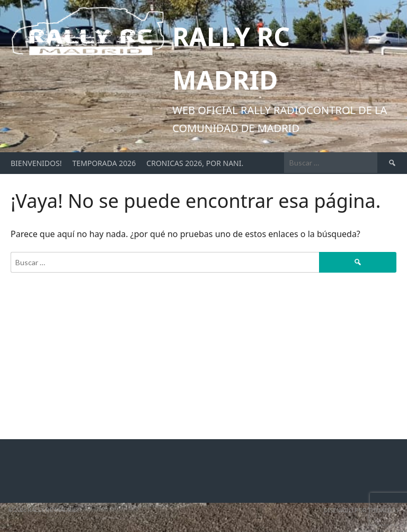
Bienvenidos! (36, 163)
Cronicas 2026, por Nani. (195, 163)
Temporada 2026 (104, 163)
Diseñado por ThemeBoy (361, 510)
